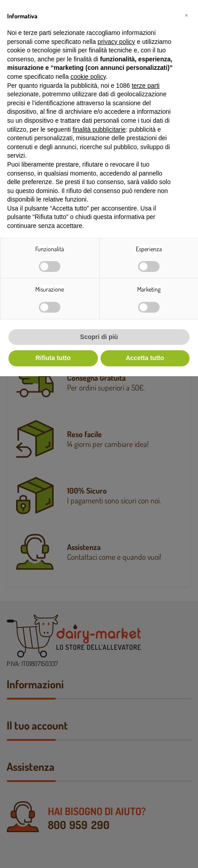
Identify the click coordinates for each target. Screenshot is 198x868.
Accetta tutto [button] (145, 358)
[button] (186, 14)
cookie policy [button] (88, 77)
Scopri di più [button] (99, 337)
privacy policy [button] (116, 42)
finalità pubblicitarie (99, 129)
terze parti (146, 86)
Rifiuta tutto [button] (53, 358)
